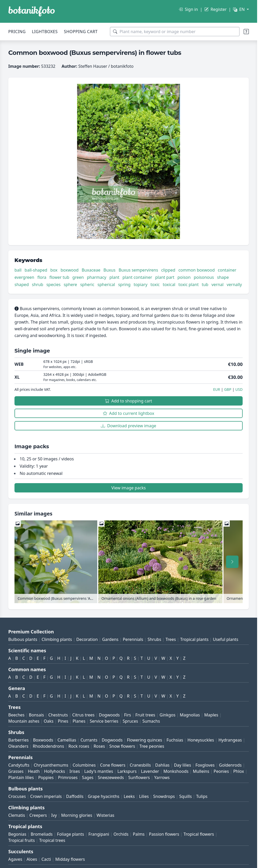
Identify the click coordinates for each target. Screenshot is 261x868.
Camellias (67, 740)
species (53, 285)
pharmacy (97, 277)
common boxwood (197, 270)
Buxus (109, 270)
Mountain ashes (24, 721)
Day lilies (182, 765)
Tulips (202, 796)
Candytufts (19, 765)
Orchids (121, 834)
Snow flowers (122, 746)
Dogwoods (109, 715)
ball (18, 270)
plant (114, 277)
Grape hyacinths (103, 796)
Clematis (17, 815)
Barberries (18, 740)
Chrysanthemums (51, 765)
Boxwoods (43, 740)
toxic (155, 285)
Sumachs (151, 721)
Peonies (221, 771)
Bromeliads (42, 834)
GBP (228, 389)
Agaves (15, 859)
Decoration (87, 639)
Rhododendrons (48, 746)
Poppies (46, 777)
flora (42, 277)
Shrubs (154, 639)
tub (205, 285)
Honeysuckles (201, 740)
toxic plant (189, 285)
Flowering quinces (145, 740)
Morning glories (77, 815)
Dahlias (162, 765)
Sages (88, 777)
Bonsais (36, 715)
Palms (139, 834)
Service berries (104, 721)
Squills (186, 796)
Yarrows (162, 777)
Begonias (17, 834)
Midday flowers (70, 859)
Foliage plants (70, 834)
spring (124, 285)
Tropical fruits (22, 840)
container (227, 270)
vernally (234, 285)
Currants (89, 740)
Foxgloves (205, 765)
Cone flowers (113, 765)
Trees (171, 639)
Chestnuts (58, 715)
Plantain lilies (21, 777)
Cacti (46, 859)
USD (239, 389)
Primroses (68, 777)
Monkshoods (176, 771)
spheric (87, 285)
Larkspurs (127, 771)
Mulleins (201, 771)
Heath (34, 771)
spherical (106, 285)
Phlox (239, 771)
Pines (63, 721)
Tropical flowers (199, 834)
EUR (217, 389)
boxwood (69, 270)
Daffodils (75, 796)
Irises (75, 771)
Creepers (38, 815)
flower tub (59, 277)
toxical (169, 285)
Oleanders (18, 746)
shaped (22, 285)
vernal (217, 285)
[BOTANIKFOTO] (32, 11)
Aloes (32, 859)
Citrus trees (83, 715)
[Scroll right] (232, 562)
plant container (137, 277)
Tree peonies (152, 746)
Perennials (133, 639)
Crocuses (17, 796)
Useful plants (226, 639)
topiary (141, 285)
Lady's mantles (99, 771)
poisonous (204, 277)
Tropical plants (194, 639)
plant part (165, 277)
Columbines (84, 765)
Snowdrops (164, 796)
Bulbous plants (23, 639)
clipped (168, 270)
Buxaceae (91, 270)
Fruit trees (145, 715)
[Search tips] (246, 32)
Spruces (130, 721)
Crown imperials (46, 796)
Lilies (144, 796)
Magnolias (190, 715)
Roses (99, 746)
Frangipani (99, 834)
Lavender (150, 771)
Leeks (129, 796)
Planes (79, 721)
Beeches (16, 715)
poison (184, 277)
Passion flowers (164, 834)
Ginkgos (167, 715)
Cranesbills (140, 765)
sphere (70, 285)
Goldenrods (230, 765)
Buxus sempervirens (138, 270)
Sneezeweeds (111, 777)
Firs (128, 715)
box (54, 270)
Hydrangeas (230, 740)
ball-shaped (36, 270)
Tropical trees (52, 840)
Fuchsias (175, 740)
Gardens (110, 639)
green (78, 277)
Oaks (49, 721)
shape (223, 277)
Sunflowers (139, 777)
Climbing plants (57, 639)
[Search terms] (175, 32)
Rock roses (79, 746)
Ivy (54, 815)
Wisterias (105, 815)
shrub (38, 285)
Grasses (16, 771)
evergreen (24, 277)
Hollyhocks (54, 771)
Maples (211, 715)
